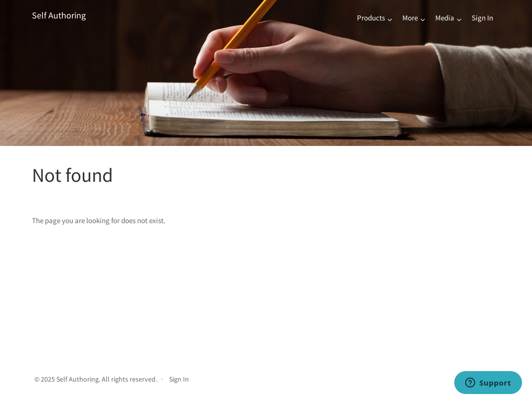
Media (445, 18)
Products (371, 18)
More (410, 18)
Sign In (482, 18)
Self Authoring (59, 15)
